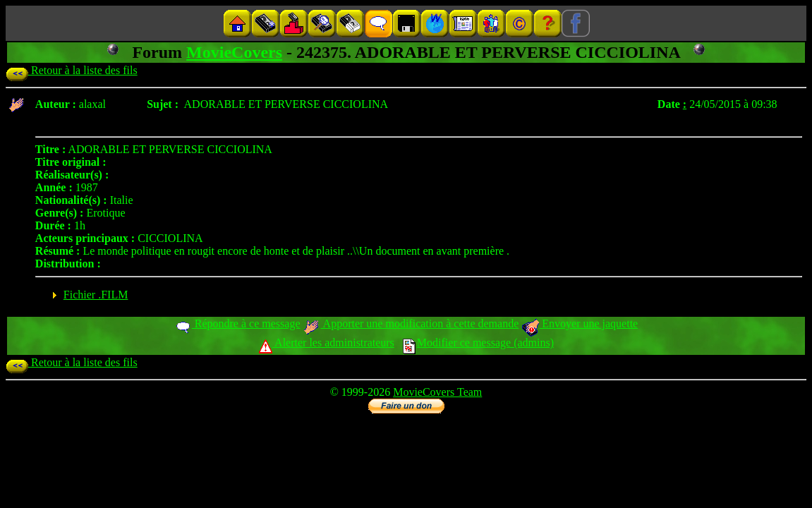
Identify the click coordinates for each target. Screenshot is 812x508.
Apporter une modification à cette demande (411, 323)
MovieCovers (234, 52)
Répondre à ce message (237, 323)
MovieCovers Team (437, 392)
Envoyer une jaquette (580, 323)
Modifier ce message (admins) (478, 343)
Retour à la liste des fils (72, 70)
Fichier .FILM (96, 295)
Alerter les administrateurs (326, 343)
